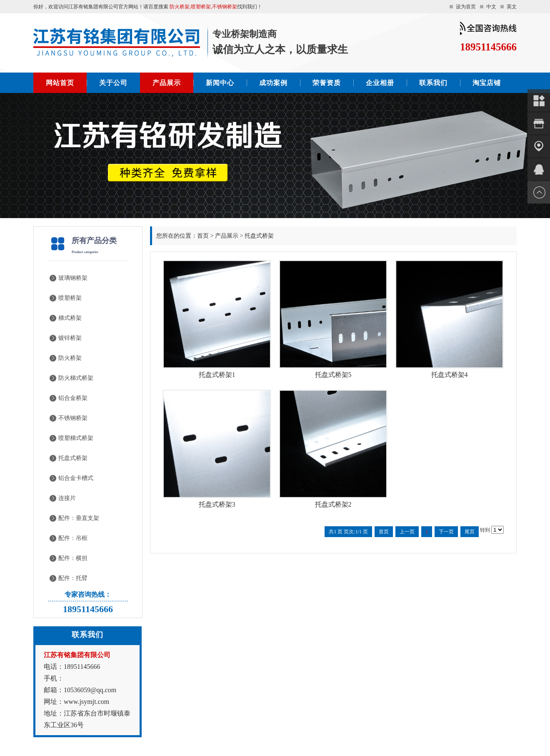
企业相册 (380, 83)
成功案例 (273, 83)
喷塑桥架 (70, 298)
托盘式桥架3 (217, 504)
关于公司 (113, 83)
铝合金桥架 (73, 398)
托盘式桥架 (73, 458)
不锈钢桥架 (73, 418)
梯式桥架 (70, 318)
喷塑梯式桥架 (76, 438)
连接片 (67, 498)
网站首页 (60, 83)
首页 (203, 236)
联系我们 (433, 83)
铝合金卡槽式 (76, 478)
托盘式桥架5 (333, 375)
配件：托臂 (73, 578)
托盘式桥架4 (450, 375)
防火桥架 (70, 358)
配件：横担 (73, 558)
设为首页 (466, 7)
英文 (512, 7)
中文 (491, 7)
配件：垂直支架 (79, 518)
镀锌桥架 (70, 338)
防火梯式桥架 (76, 378)
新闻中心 (220, 83)
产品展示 (167, 83)
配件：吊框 (73, 538)
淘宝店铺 (487, 83)
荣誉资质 (327, 83)
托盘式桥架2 (333, 504)
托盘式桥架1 (217, 375)
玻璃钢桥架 (73, 278)
